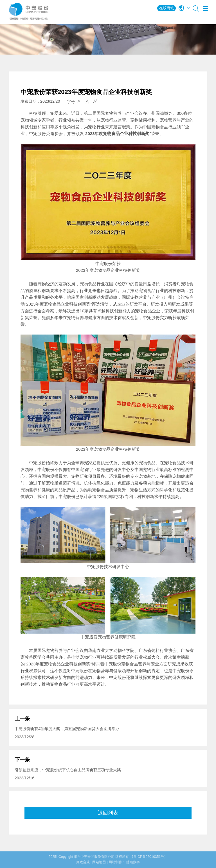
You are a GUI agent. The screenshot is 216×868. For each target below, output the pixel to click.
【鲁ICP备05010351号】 (149, 857)
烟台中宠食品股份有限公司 (94, 857)
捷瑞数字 (133, 862)
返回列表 (108, 813)
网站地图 (99, 862)
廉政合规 (83, 862)
